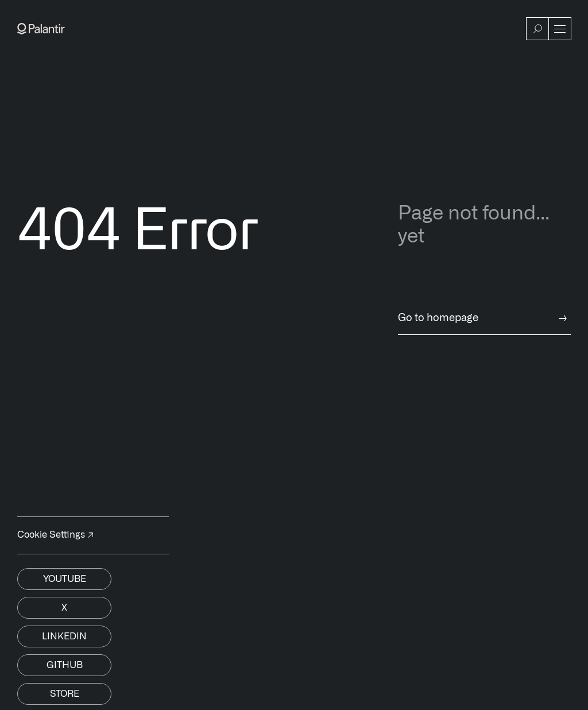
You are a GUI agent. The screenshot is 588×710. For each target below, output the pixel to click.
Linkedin (64, 636)
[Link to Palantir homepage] (41, 29)
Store (65, 694)
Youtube (65, 579)
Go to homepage (484, 319)
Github (65, 665)
